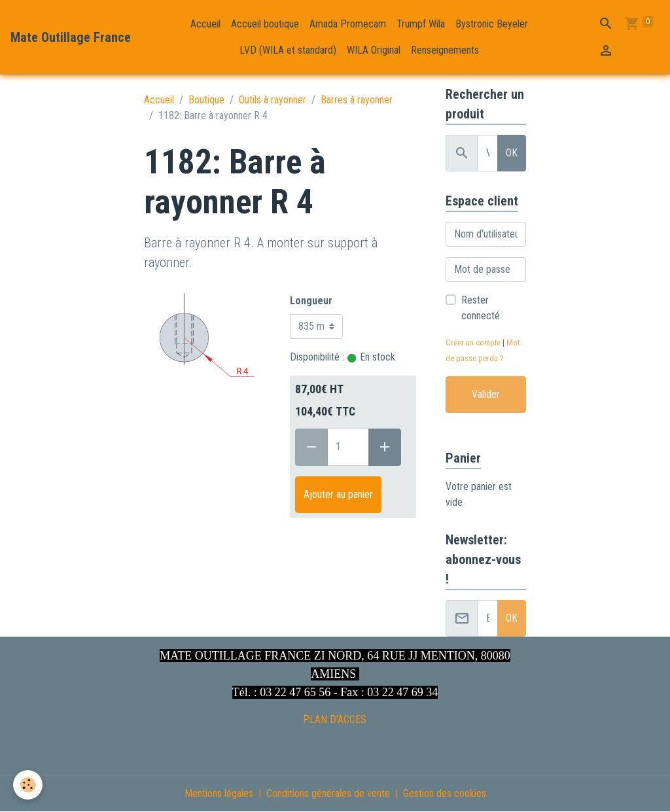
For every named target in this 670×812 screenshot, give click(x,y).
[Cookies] (28, 785)
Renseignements (445, 50)
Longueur (311, 301)
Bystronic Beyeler (492, 24)
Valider (486, 394)
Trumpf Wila (421, 24)
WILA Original (374, 50)
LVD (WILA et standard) (288, 50)
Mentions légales (219, 793)
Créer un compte (473, 343)
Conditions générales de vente (328, 793)
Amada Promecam (348, 24)
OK (512, 153)
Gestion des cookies (445, 793)
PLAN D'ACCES (335, 719)
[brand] (71, 37)
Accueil (205, 24)
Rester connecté (481, 308)
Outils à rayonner (273, 100)
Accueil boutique (265, 24)
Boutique (206, 100)
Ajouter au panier (338, 494)
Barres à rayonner (357, 100)
